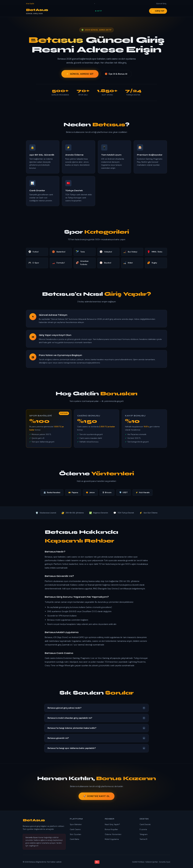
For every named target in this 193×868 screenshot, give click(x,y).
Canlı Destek (145, 824)
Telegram (144, 834)
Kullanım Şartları (152, 862)
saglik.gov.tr (34, 846)
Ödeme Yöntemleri (113, 834)
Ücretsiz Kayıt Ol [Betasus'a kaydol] (96, 796)
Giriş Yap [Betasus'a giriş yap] (158, 11)
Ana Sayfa (30, 4)
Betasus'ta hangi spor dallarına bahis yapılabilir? (96, 748)
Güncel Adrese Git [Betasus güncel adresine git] (80, 74)
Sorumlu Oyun (165, 862)
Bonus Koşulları (111, 829)
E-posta (143, 829)
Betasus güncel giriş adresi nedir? (96, 708)
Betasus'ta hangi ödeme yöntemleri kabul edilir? (96, 728)
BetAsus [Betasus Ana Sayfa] (37, 11)
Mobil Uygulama (112, 839)
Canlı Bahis (75, 839)
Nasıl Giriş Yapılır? (112, 824)
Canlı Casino (75, 829)
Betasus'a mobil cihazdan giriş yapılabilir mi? (96, 718)
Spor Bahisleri (76, 824)
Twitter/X (143, 839)
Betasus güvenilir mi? (96, 738)
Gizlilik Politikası (138, 862)
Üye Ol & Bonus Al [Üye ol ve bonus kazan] (116, 74)
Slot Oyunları (75, 834)
